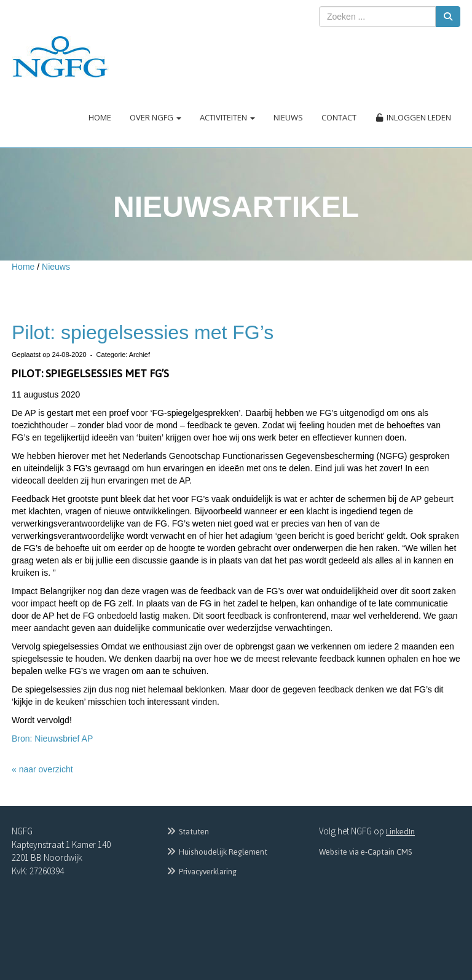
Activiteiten (227, 117)
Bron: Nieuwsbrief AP (52, 739)
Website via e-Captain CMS (365, 852)
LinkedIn (400, 832)
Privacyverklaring (201, 872)
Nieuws (288, 117)
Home (100, 117)
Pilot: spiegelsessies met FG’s (143, 332)
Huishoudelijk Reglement (216, 852)
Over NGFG (155, 117)
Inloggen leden (413, 117)
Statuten (187, 832)
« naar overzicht (42, 769)
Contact (339, 117)
